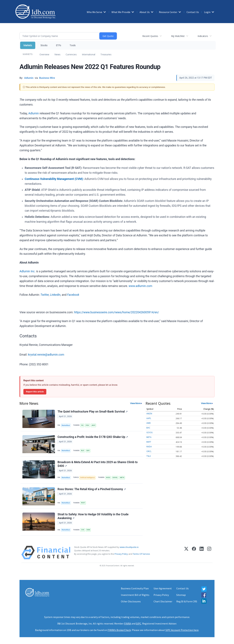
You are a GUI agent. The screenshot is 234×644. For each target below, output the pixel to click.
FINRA (127, 624)
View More (135, 403)
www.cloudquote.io (129, 547)
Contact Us (193, 12)
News (57, 54)
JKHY (93, 425)
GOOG (149, 432)
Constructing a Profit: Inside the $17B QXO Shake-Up (93, 437)
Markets (28, 45)
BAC (148, 428)
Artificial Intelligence (87, 478)
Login (207, 12)
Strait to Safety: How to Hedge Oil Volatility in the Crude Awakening (93, 516)
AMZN (149, 414)
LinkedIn (55, 295)
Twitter (45, 295)
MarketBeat (66, 425)
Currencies (71, 54)
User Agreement (163, 588)
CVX (83, 530)
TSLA (149, 456)
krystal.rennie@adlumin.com (46, 355)
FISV (87, 425)
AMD (149, 423)
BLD (83, 451)
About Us (145, 12)
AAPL (149, 418)
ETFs (58, 45)
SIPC (139, 624)
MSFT (149, 442)
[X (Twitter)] (186, 553)
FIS (82, 425)
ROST (83, 503)
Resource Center (168, 12)
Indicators (203, 36)
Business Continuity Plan (135, 588)
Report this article (35, 392)
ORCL (149, 451)
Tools (73, 45)
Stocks (44, 45)
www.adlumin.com (140, 286)
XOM (88, 530)
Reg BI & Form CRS (187, 601)
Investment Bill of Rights (135, 595)
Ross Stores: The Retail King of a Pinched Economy (92, 489)
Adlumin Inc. (27, 271)
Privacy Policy (121, 554)
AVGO (108, 478)
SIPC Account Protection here (182, 630)
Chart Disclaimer (163, 601)
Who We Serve (94, 12)
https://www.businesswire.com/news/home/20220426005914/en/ (117, 312)
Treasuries (106, 54)
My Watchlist (178, 36)
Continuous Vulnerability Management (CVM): (54, 179)
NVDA (149, 447)
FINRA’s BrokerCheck (119, 630)
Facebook (73, 295)
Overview (44, 54)
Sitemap (181, 595)
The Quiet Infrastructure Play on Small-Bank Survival (93, 412)
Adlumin (34, 113)
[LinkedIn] (202, 553)
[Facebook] (194, 553)
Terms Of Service (141, 554)
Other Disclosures (131, 601)
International (89, 54)
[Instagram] (209, 553)
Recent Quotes (150, 36)
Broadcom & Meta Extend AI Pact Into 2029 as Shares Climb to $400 (98, 464)
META (122, 478)
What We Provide (121, 12)
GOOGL (115, 478)
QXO (88, 451)
